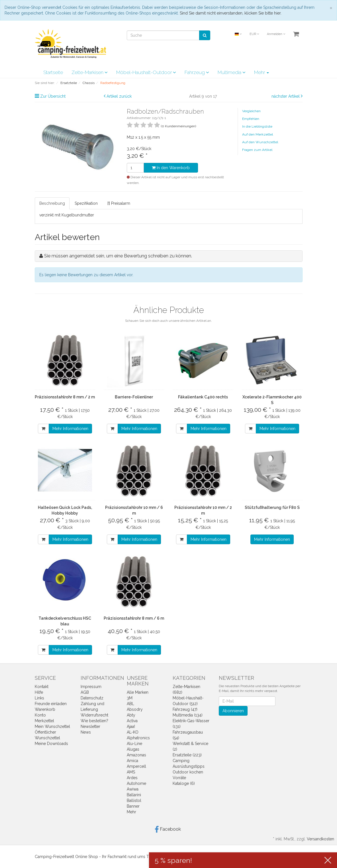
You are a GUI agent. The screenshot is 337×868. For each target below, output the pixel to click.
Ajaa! (131, 726)
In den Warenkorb (171, 168)
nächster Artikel (286, 96)
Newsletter (90, 726)
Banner (133, 806)
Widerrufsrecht (94, 715)
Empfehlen (251, 119)
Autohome (136, 783)
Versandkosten (320, 839)
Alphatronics (138, 738)
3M (130, 698)
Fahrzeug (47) (185, 709)
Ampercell (136, 766)
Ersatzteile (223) (187, 755)
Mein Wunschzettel (52, 726)
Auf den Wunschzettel (260, 142)
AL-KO (133, 732)
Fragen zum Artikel (257, 150)
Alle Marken (138, 692)
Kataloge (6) (184, 783)
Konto (40, 715)
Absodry (135, 709)
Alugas (133, 749)
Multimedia (232, 72)
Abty (131, 715)
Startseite (53, 72)
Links (39, 698)
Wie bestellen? (94, 721)
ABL (130, 704)
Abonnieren (233, 711)
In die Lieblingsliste (257, 126)
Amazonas (136, 755)
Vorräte (179, 778)
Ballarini (134, 795)
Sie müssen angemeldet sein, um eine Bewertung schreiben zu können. (118, 256)
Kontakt (42, 687)
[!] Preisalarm (119, 203)
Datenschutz (92, 698)
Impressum (91, 687)
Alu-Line (134, 744)
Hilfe (39, 692)
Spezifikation (86, 203)
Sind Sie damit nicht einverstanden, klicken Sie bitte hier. (231, 13)
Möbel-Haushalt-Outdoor (146, 72)
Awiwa (133, 789)
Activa (132, 721)
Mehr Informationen (70, 429)
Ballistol (134, 801)
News (86, 732)
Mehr (262, 72)
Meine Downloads (51, 744)
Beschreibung (52, 203)
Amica (132, 761)
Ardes (132, 778)
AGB (85, 692)
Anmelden (276, 34)
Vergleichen (251, 111)
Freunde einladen (51, 704)
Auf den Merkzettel (258, 134)
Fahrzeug (197, 72)
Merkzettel (44, 721)
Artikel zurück (119, 96)
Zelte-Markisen (90, 72)
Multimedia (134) (188, 715)
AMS (131, 772)
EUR (254, 34)
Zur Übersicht (53, 96)
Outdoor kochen (188, 772)
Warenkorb (45, 709)
